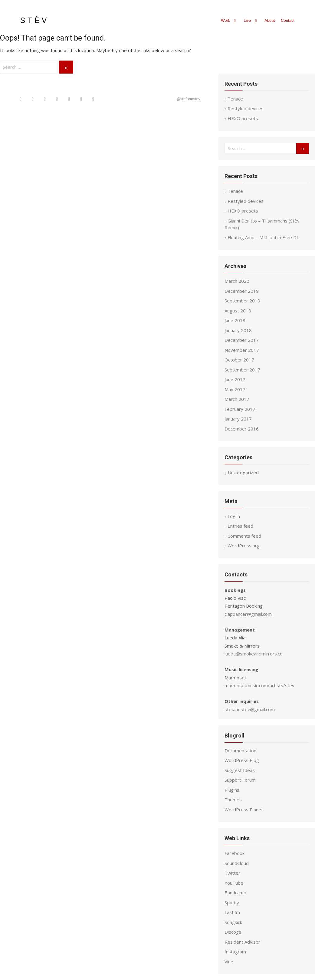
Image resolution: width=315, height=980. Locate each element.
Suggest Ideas (240, 770)
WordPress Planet (244, 810)
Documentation (240, 751)
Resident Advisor (242, 942)
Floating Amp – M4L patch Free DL (263, 237)
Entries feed (240, 526)
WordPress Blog (242, 760)
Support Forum (240, 780)
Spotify (232, 902)
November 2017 (242, 350)
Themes (233, 800)
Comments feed (244, 536)
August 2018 (238, 311)
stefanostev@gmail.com (250, 709)
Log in (234, 516)
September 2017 (242, 370)
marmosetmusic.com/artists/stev (259, 685)
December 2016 (242, 429)
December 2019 (242, 291)
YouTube (234, 883)
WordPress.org (244, 546)
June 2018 (235, 320)
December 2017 (242, 340)
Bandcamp (235, 893)
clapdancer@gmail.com (248, 614)
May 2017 (235, 389)
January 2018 (238, 330)
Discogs (233, 932)
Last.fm (232, 912)
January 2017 (238, 419)
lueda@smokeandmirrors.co (254, 654)
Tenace (235, 191)
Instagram (235, 952)
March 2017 (237, 399)
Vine (229, 962)
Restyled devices (246, 108)
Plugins (232, 790)
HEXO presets (243, 118)
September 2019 (242, 301)
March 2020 (237, 281)
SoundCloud (237, 863)
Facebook (235, 853)
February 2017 (240, 409)
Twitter (232, 873)
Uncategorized (243, 472)
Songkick (233, 922)
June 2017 (235, 379)
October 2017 (239, 360)
